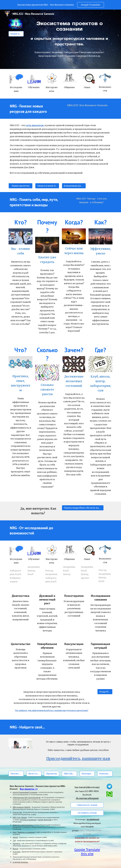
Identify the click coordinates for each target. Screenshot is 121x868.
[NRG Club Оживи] (69, 774)
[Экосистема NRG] (16, 774)
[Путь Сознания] (34, 774)
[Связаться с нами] (87, 805)
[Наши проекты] (16, 34)
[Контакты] (105, 774)
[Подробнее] (105, 692)
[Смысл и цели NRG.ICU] (47, 186)
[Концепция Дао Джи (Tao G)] (74, 186)
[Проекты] (52, 774)
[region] (60, 5)
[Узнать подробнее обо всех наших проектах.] (83, 508)
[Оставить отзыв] (87, 813)
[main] (69, 34)
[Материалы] (87, 774)
